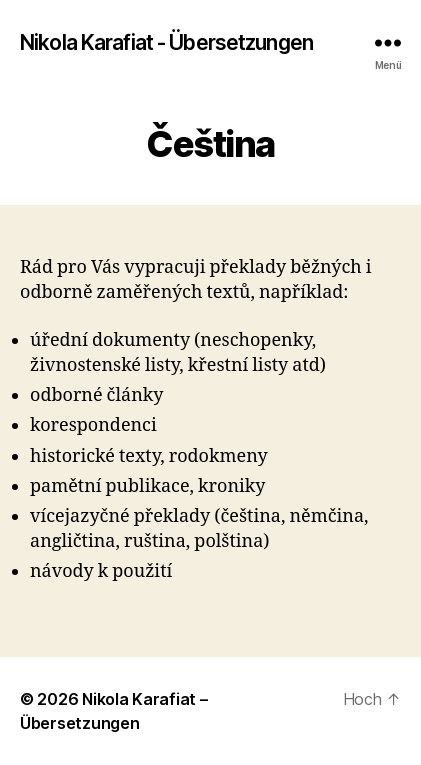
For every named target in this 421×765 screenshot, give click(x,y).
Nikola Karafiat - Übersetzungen (166, 42)
